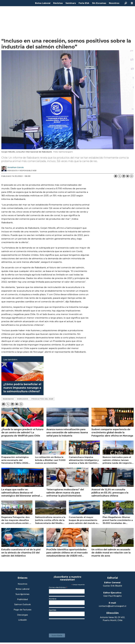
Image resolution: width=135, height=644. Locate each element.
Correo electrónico (58, 587)
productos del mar (42, 399)
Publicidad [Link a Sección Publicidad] (22, 600)
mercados (23, 399)
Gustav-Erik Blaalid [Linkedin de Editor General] (112, 586)
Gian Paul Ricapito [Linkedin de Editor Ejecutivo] (113, 596)
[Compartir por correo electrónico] (128, 176)
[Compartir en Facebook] (116, 176)
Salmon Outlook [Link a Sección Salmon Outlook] (23, 605)
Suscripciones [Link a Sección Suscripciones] (22, 594)
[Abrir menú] (132, 3)
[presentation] (68, 625)
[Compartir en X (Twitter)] (120, 176)
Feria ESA (84, 3)
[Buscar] (126, 3)
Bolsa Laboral (43, 3)
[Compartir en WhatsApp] (132, 176)
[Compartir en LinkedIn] (124, 176)
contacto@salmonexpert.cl (112, 606)
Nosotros (114, 3)
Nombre (53, 599)
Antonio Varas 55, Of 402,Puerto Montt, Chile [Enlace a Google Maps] (112, 619)
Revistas (58, 3)
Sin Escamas (99, 3)
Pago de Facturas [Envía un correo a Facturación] (23, 610)
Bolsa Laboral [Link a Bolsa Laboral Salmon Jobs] (23, 589)
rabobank (8, 399)
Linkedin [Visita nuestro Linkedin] (23, 620)
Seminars (71, 3)
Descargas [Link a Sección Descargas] (23, 615)
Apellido (53, 610)
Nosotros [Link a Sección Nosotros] (23, 584)
